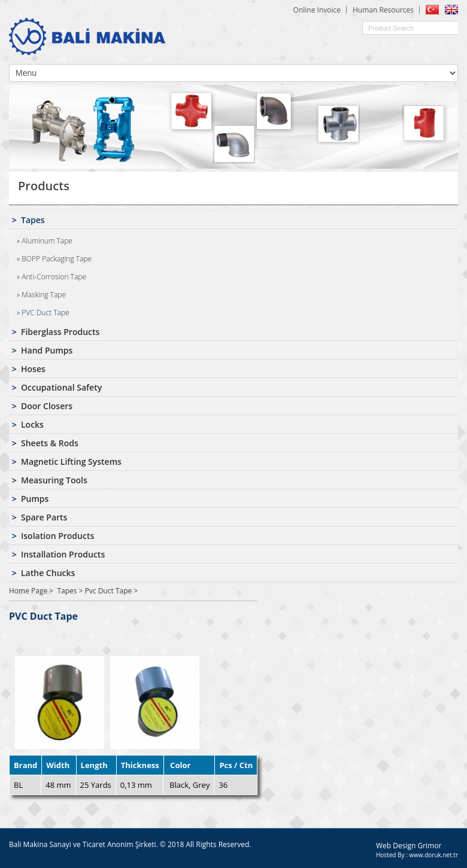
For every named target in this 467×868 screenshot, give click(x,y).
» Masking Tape (41, 295)
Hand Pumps (47, 350)
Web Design (397, 846)
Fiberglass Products (60, 332)
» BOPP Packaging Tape (54, 259)
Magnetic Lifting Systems (71, 462)
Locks (32, 424)
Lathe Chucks (48, 573)
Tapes (33, 220)
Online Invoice (317, 10)
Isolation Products (57, 536)
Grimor (429, 846)
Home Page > (31, 591)
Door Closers (47, 406)
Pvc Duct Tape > (112, 591)
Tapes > (71, 591)
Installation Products (63, 554)
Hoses (33, 369)
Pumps (35, 499)
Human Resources (383, 10)
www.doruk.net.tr (433, 855)
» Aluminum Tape (45, 241)
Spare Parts (44, 517)
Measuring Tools (54, 480)
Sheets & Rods (50, 443)
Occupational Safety (61, 387)
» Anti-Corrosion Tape (51, 277)
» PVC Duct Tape (43, 313)
